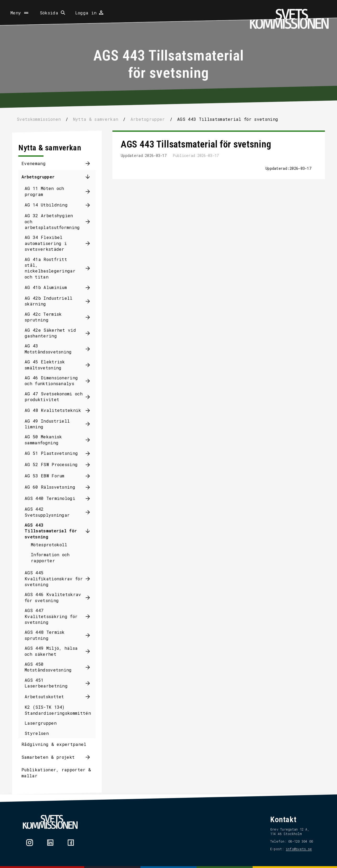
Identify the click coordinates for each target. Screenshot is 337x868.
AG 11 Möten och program (44, 191)
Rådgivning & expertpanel (54, 744)
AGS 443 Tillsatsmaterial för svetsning (51, 531)
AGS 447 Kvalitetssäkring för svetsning (51, 616)
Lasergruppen (41, 723)
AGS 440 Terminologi (50, 498)
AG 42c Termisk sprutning (43, 317)
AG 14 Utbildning (46, 205)
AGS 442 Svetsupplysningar (47, 512)
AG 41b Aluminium (46, 287)
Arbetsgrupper (38, 177)
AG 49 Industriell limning (47, 424)
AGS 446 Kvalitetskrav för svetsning (53, 597)
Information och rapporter (50, 557)
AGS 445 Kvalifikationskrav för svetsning (54, 578)
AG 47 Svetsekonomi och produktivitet (54, 397)
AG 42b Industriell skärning (49, 301)
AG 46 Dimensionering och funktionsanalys (51, 381)
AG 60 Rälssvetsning (50, 487)
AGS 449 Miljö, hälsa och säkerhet (51, 651)
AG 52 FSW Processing (51, 464)
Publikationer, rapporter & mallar (56, 773)
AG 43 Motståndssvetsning (48, 349)
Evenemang (34, 163)
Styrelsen (37, 733)
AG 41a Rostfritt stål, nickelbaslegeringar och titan (50, 268)
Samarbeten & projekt (48, 757)
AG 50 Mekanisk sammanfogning (43, 440)
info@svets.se (299, 849)
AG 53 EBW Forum (45, 476)
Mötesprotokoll (49, 545)
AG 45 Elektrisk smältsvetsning (45, 365)
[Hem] (289, 19)
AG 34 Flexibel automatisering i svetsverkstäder (46, 243)
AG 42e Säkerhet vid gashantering (50, 333)
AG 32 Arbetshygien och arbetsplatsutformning (52, 221)
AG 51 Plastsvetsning (51, 453)
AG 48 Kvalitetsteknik (53, 410)
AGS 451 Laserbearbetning (46, 683)
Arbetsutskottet (44, 697)
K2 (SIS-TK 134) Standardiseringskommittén (58, 710)
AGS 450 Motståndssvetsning (48, 667)
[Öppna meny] (20, 13)
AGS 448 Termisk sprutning (45, 635)
